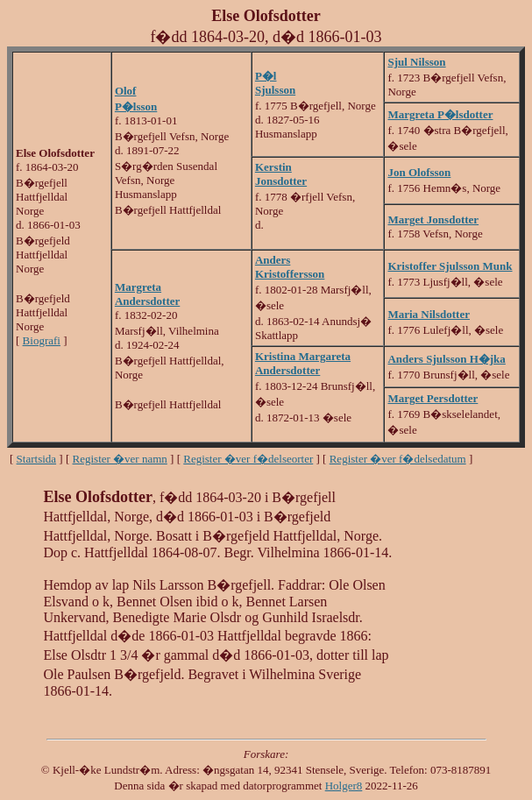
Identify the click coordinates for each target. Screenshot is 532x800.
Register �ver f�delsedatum (398, 459)
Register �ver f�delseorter (248, 459)
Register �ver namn (120, 459)
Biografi (42, 340)
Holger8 (344, 786)
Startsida (37, 459)
